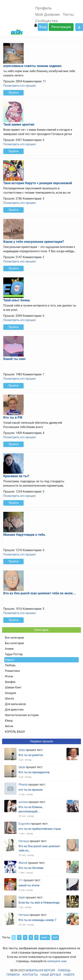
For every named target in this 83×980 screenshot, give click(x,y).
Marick (23, 863)
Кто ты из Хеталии (31, 868)
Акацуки (11, 693)
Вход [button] (43, 27)
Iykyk (22, 750)
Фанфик (10, 682)
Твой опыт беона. (17, 300)
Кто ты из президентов (34, 772)
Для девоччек (14, 710)
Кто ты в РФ (13, 417)
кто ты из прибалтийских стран (40, 829)
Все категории (14, 638)
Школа (9, 698)
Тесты (68, 14)
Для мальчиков (15, 704)
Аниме (9, 649)
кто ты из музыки (31, 790)
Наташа (24, 841)
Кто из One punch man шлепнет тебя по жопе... (39, 593)
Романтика (12, 671)
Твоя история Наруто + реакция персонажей (38, 183)
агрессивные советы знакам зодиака (32, 66)
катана (23, 802)
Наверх (69, 975)
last (55, 937)
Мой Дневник (47, 14)
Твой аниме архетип (19, 124)
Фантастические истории (22, 715)
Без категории (14, 643)
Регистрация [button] (61, 27)
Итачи (9, 676)
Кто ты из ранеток (31, 755)
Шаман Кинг (13, 687)
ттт (21, 880)
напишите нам (57, 961)
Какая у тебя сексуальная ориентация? (34, 242)
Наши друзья (51, 975)
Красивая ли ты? (16, 476)
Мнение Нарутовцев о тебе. (25, 535)
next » (45, 937)
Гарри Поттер (14, 654)
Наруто (10, 660)
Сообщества (46, 21)
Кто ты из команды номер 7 (37, 920)
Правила (13, 975)
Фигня (9, 726)
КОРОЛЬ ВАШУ (15, 732)
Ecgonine (24, 824)
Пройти (14, 93)
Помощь (64, 970)
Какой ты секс (14, 359)
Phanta (23, 785)
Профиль (43, 8)
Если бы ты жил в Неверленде (39, 903)
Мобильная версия (40, 970)
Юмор (9, 721)
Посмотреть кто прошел (20, 86)
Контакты (30, 975)
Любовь (10, 665)
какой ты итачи (29, 885)
